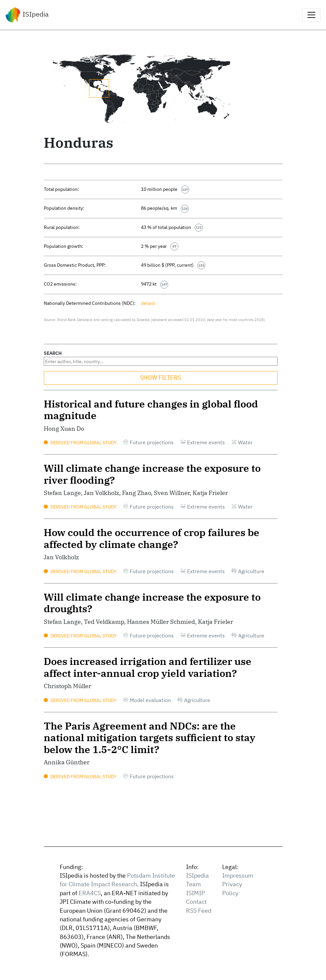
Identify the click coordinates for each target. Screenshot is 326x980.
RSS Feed (199, 911)
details (148, 303)
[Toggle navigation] (311, 15)
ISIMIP (196, 893)
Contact (196, 902)
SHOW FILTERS (161, 378)
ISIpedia (27, 15)
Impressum (238, 875)
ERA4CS (90, 893)
